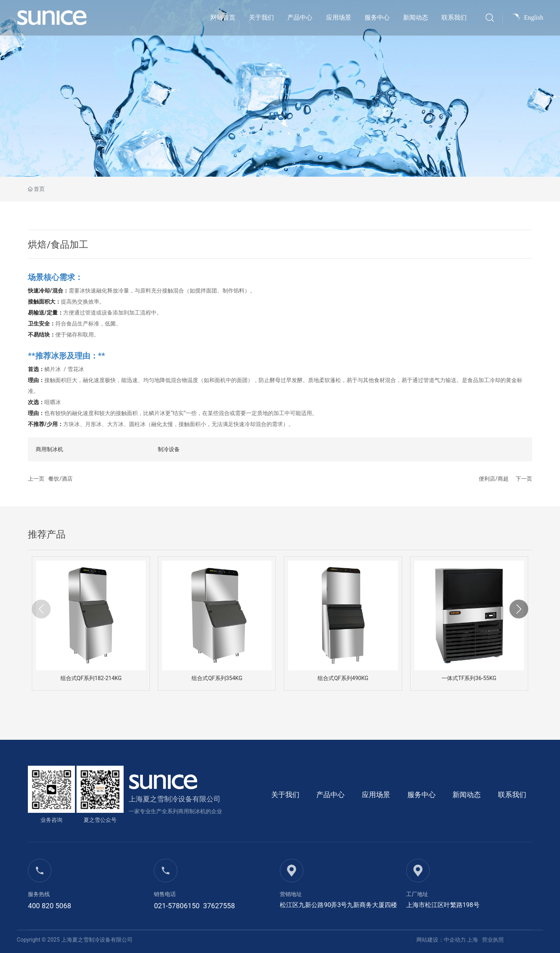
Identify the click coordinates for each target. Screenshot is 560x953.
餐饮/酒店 (60, 479)
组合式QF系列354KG (217, 678)
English (534, 17)
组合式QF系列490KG (343, 678)
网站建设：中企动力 (441, 940)
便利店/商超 (494, 479)
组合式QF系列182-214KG (91, 678)
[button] (519, 609)
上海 (472, 940)
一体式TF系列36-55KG (469, 678)
